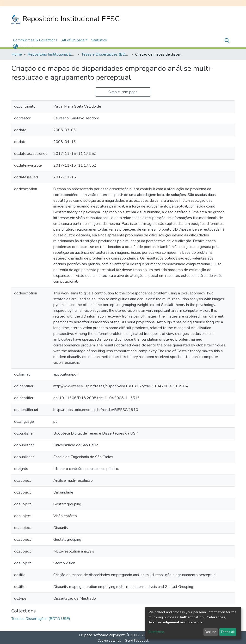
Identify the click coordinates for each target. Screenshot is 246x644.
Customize (156, 632)
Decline (210, 632)
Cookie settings (109, 641)
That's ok (228, 632)
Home (17, 54)
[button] (15, 46)
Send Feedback (137, 641)
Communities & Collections (35, 40)
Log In (25, 46)
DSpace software (94, 635)
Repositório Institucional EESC (65, 19)
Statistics (99, 40)
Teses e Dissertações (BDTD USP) (105, 54)
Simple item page (123, 92)
